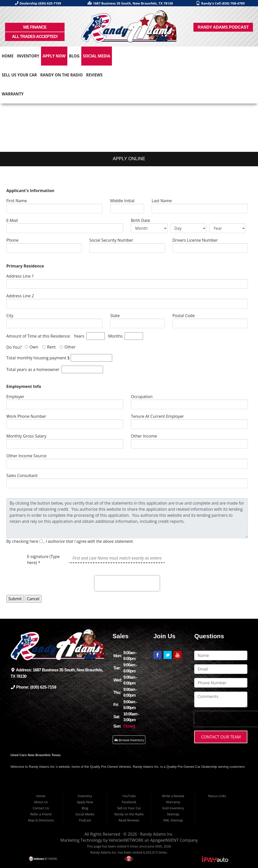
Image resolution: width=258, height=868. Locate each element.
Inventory (28, 56)
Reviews (94, 75)
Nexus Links (217, 796)
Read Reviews (129, 820)
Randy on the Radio (62, 75)
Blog (74, 56)
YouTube (129, 796)
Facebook (129, 802)
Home (8, 56)
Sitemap (173, 814)
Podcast (85, 820)
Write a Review (173, 796)
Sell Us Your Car (19, 75)
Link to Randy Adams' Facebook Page (157, 655)
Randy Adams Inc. (157, 834)
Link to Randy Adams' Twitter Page (168, 655)
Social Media (97, 56)
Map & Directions (41, 820)
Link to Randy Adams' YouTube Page (177, 655)
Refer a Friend (41, 814)
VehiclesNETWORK (126, 840)
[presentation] (127, 583)
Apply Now (54, 56)
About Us (41, 802)
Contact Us (41, 808)
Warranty (13, 94)
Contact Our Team (221, 737)
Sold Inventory (173, 808)
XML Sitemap (173, 820)
